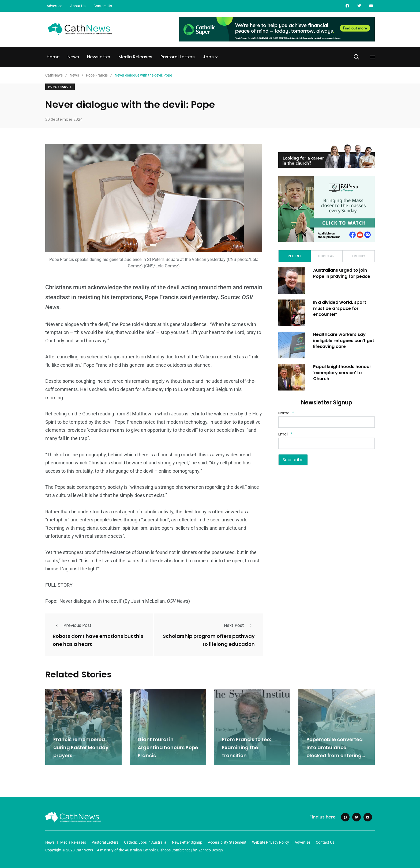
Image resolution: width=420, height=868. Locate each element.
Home (53, 57)
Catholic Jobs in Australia (145, 842)
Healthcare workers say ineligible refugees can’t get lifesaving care (344, 340)
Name (286, 413)
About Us (78, 6)
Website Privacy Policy (271, 842)
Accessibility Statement (227, 842)
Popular (327, 256)
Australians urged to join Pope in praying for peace (342, 273)
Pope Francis (60, 87)
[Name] (327, 422)
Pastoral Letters (178, 57)
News (73, 57)
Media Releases (135, 57)
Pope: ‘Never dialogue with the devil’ (84, 601)
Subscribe (293, 460)
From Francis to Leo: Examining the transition (247, 747)
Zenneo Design (211, 850)
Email (285, 434)
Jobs (208, 57)
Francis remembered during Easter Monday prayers (81, 747)
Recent (295, 256)
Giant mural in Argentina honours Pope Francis (168, 747)
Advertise (54, 6)
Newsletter (99, 57)
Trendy (359, 256)
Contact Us (103, 6)
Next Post (239, 625)
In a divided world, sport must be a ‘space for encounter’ (340, 308)
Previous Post (72, 625)
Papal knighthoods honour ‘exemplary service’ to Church (342, 373)
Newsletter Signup (187, 842)
